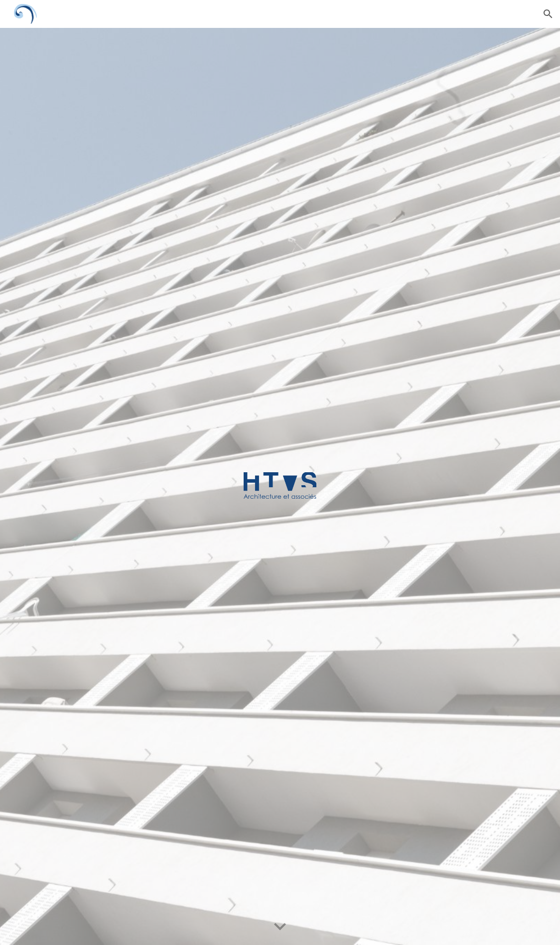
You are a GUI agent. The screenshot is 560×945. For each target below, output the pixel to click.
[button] (548, 14)
